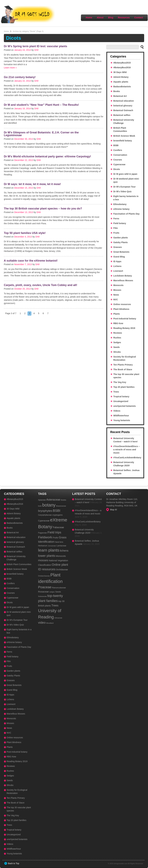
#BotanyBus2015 (122, 63)
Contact (139, 17)
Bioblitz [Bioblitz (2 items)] (64, 500)
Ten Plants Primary (123, 365)
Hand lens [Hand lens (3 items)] (59, 542)
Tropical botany (121, 397)
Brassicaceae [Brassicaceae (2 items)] (61, 506)
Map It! (114, 510)
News (116, 295)
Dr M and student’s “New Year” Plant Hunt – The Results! (41, 105)
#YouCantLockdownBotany (127, 458)
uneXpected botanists (124, 406)
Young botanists (122, 420)
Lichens (117, 266)
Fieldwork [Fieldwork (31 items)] (45, 537)
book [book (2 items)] (40, 506)
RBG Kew (118, 323)
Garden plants (121, 238)
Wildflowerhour (121, 416)
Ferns (116, 219)
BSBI (116, 145)
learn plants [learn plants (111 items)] (49, 550)
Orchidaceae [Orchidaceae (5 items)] (62, 570)
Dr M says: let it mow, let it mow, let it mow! (32, 184)
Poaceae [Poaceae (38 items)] (45, 587)
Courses (118, 160)
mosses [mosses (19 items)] (43, 560)
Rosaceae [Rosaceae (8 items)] (43, 592)
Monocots (118, 285)
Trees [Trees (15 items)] (55, 606)
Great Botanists (121, 252)
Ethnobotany (120, 204)
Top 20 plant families (124, 387)
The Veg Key (120, 382)
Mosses (117, 290)
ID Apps (117, 261)
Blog (111, 17)
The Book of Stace (123, 369)
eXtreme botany (121, 209)
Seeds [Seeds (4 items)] (58, 592)
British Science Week (124, 136)
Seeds (116, 347)
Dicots (117, 169)
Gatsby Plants (120, 242)
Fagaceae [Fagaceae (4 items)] (42, 533)
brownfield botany (123, 141)
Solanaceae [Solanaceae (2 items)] (42, 596)
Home (89, 17)
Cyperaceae (119, 164)
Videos (117, 411)
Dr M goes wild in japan (125, 174)
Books (117, 91)
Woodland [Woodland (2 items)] (50, 623)
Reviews (118, 333)
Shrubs (117, 352)
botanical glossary (123, 106)
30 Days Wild (120, 72)
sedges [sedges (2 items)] (52, 592)
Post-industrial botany (125, 319)
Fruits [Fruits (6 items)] (55, 538)
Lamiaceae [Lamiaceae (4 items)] (61, 546)
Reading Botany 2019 (124, 328)
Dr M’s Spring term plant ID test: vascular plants (35, 46)
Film (116, 228)
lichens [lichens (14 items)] (64, 551)
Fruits (116, 233)
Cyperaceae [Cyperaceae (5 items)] (44, 521)
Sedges (117, 342)
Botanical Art (120, 96)
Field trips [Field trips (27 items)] (54, 532)
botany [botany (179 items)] (49, 505)
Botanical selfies (122, 115)
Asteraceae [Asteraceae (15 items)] (53, 500)
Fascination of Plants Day (126, 214)
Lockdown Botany (123, 276)
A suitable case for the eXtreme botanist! (31, 261)
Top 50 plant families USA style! (25, 233)
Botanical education (124, 101)
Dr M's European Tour (124, 187)
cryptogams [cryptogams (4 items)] (57, 515)
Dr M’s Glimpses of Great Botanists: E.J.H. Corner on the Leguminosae (41, 134)
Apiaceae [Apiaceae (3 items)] (42, 500)
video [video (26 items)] (42, 623)
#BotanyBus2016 (122, 67)
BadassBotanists (122, 87)
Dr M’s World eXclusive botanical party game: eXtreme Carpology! (47, 156)
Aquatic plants (121, 82)
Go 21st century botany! (20, 77)
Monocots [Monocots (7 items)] (61, 556)
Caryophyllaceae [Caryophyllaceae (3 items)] (45, 515)
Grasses (118, 247)
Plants (117, 314)
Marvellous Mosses (123, 280)
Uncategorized (121, 401)
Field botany (120, 223)
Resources (124, 17)
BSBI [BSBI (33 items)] (57, 511)
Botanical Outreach (123, 110)
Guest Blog (119, 257)
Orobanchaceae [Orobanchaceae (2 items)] (44, 576)
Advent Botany (121, 77)
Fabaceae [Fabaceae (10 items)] (58, 527)
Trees (116, 392)
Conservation (120, 155)
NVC (116, 300)
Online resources (122, 304)
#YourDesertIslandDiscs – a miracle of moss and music (127, 450)
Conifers (118, 150)
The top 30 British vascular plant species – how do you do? (43, 209)
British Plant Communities (19, 564)
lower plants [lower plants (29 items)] (47, 556)
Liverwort (118, 271)
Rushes (117, 338)
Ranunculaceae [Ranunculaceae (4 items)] (59, 588)
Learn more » (10, 68)
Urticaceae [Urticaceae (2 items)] (58, 618)
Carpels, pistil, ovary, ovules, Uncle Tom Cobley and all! (40, 285)
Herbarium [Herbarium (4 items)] (43, 546)
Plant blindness (121, 309)
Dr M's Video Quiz (122, 191)
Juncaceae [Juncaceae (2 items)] (52, 546)
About (100, 17)
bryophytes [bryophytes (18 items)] (45, 511)
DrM (36, 50)
